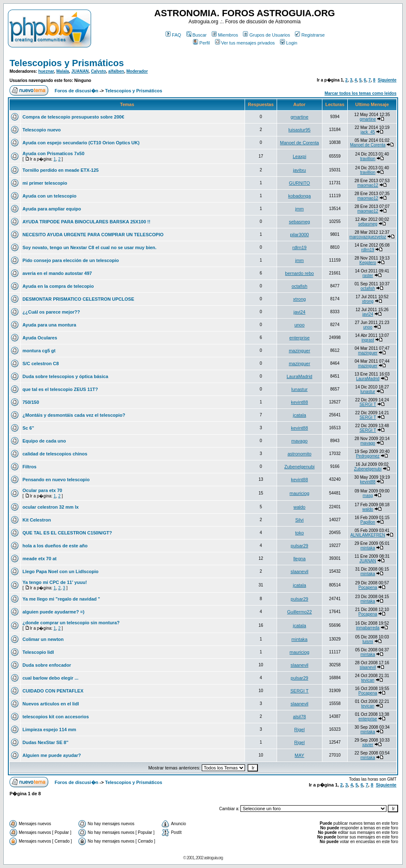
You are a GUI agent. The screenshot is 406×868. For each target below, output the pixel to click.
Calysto (99, 71)
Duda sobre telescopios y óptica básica (65, 376)
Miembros (225, 35)
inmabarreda (368, 628)
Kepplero (368, 263)
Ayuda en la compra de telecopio (58, 286)
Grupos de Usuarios (266, 35)
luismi (368, 642)
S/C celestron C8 (41, 364)
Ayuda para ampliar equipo (52, 209)
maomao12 (368, 185)
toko (299, 533)
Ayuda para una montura (49, 325)
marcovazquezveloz (368, 237)
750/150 (31, 402)
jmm (299, 209)
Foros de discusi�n (76, 91)
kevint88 (299, 402)
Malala (63, 71)
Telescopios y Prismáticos (67, 63)
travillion (368, 159)
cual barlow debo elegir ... (50, 678)
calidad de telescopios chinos (55, 454)
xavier (368, 745)
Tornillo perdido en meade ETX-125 (61, 170)
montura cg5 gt (39, 351)
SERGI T (368, 404)
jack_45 (368, 132)
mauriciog (300, 493)
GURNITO (300, 183)
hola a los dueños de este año (55, 546)
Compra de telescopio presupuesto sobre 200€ (73, 117)
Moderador (137, 71)
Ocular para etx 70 (42, 490)
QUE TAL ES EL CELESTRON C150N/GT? (67, 533)
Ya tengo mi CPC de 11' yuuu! (55, 582)
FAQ (173, 35)
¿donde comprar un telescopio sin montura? (71, 623)
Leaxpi (300, 156)
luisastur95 (299, 130)
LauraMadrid (300, 376)
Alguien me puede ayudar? (52, 755)
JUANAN (80, 71)
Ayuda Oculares (40, 338)
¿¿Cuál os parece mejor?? (51, 312)
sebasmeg (299, 222)
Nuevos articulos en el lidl (51, 704)
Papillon (368, 522)
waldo (300, 507)
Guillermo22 (299, 612)
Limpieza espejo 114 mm (49, 730)
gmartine (299, 117)
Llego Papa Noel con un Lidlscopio (61, 571)
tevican (368, 680)
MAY (299, 755)
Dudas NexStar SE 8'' (45, 742)
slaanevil (299, 571)
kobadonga (300, 196)
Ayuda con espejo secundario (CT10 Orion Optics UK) (81, 143)
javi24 (300, 312)
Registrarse (310, 35)
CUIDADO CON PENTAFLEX (53, 691)
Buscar (197, 35)
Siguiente (387, 80)
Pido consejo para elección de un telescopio (71, 260)
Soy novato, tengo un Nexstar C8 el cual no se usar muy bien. (89, 247)
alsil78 (299, 717)
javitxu (299, 170)
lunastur (299, 389)
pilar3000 (299, 235)
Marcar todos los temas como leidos (360, 93)
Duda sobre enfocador (47, 665)
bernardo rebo (299, 273)
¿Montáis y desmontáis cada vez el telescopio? (74, 415)
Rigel (299, 730)
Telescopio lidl (38, 652)
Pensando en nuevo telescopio (56, 480)
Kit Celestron (37, 520)
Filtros (30, 467)
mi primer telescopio (45, 183)
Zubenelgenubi (299, 467)
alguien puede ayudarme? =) (53, 612)
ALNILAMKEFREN (368, 535)
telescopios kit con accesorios (56, 717)
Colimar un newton (43, 639)
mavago (299, 441)
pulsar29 (300, 546)
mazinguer (299, 351)
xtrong (300, 299)
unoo (300, 325)
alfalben (116, 71)
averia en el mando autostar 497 (57, 273)
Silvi (300, 520)
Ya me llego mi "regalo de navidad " (61, 599)
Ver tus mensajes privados (245, 43)
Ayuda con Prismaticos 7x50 (53, 153)
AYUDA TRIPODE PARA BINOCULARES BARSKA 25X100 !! (86, 222)
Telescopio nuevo (42, 130)
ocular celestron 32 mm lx (51, 507)
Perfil (201, 43)
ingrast (368, 340)
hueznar (46, 71)
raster (368, 276)
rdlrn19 (300, 247)
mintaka (368, 548)
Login (289, 43)
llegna (299, 559)
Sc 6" (28, 428)
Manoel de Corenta (300, 143)
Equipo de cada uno (44, 441)
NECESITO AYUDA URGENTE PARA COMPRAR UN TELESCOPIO (93, 235)
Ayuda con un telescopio (50, 196)
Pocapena (368, 587)
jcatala (300, 415)
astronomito (299, 454)
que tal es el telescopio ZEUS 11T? (60, 389)
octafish (300, 286)
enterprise (299, 338)
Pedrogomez (368, 456)
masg (368, 496)
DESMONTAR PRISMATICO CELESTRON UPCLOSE (78, 299)
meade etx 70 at (40, 559)
